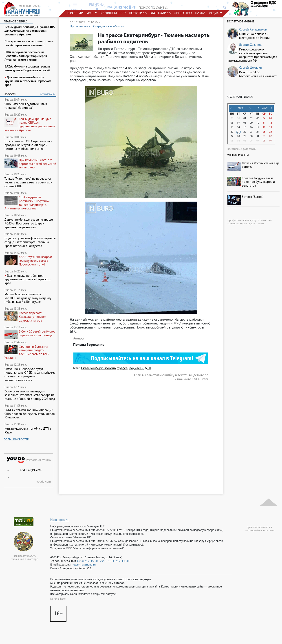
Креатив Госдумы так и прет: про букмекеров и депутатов (258, 182)
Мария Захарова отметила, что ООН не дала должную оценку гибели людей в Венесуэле (28, 298)
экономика (160, 13)
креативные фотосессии (242, 149)
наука (200, 13)
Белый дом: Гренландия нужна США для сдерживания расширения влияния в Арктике (30, 125)
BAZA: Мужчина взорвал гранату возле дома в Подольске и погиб (36, 261)
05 (271, 118)
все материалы (48, 95)
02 (251, 118)
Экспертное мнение (240, 22)
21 (238, 132)
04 (264, 118)
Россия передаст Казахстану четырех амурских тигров (32, 317)
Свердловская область (109, 27)
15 (245, 127)
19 (271, 127)
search (225, 8)
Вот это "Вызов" (253, 197)
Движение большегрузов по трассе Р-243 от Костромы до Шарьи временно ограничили (29, 224)
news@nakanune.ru (84, 565)
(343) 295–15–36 (88, 561)
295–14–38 (122, 561)
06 (232, 123)
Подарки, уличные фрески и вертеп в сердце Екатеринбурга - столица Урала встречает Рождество (30, 242)
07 (238, 123)
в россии (76, 13)
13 (232, 127)
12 (271, 123)
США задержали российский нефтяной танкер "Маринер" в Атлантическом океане (27, 203)
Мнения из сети (238, 155)
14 (238, 127)
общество (183, 13)
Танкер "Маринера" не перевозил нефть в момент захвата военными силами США (28, 183)
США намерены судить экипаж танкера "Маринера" (26, 106)
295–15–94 (107, 561)
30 (238, 118)
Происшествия (80, 27)
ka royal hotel (58, 599)
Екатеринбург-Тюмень (98, 368)
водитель (136, 368)
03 (258, 118)
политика (138, 13)
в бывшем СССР (113, 13)
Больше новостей (17, 440)
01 (245, 118)
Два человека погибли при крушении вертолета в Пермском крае (28, 280)
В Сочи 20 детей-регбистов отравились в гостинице (37, 334)
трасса (122, 368)
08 (245, 123)
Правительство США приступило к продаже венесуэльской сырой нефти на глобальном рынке (28, 145)
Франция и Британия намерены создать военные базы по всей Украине (27, 352)
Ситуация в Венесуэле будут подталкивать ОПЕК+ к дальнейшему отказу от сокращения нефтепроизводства (30, 375)
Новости (10, 95)
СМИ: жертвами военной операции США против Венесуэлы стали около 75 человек (30, 414)
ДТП (148, 368)
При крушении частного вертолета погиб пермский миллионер (37, 164)
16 (251, 127)
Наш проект (60, 520)
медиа (214, 13)
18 (264, 127)
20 (232, 132)
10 (258, 123)
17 (258, 127)
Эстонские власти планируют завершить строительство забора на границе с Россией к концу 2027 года (30, 395)
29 (232, 118)
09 (251, 123)
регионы (97, 7)
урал (90, 13)
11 (264, 123)
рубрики (75, 7)
